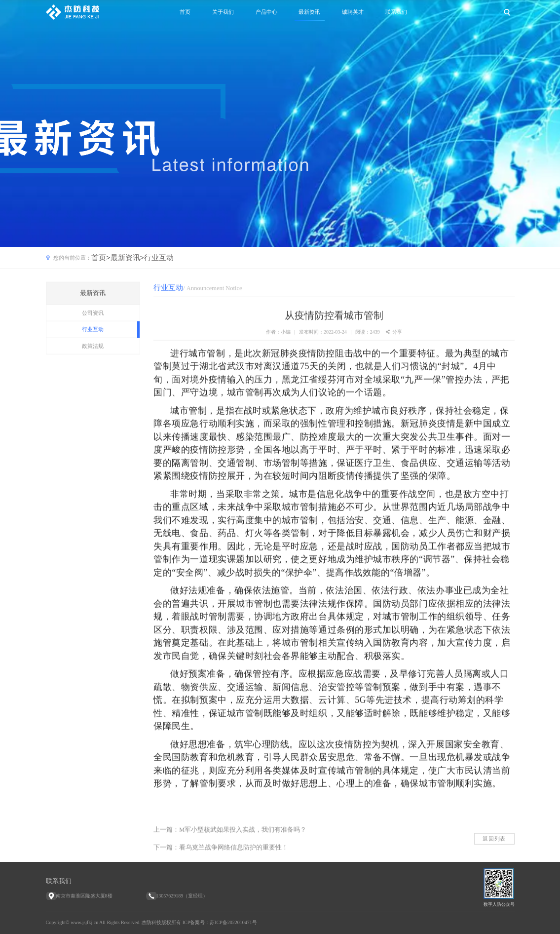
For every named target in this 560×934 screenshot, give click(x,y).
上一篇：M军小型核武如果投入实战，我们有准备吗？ (230, 839)
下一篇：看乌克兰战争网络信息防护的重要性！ (221, 856)
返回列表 (494, 848)
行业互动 (159, 258)
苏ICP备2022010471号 (233, 922)
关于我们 (223, 12)
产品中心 (266, 12)
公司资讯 (93, 322)
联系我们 (396, 12)
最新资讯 (309, 12)
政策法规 (93, 355)
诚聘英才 (353, 12)
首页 (185, 12)
